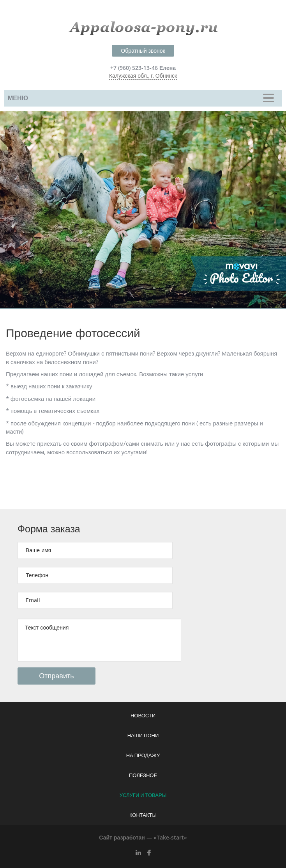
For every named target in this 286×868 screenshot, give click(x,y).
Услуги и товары (143, 795)
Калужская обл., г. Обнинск (143, 76)
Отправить (56, 676)
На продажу (143, 756)
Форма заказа (49, 529)
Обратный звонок (143, 51)
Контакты (143, 815)
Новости (143, 716)
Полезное (143, 776)
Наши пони (143, 736)
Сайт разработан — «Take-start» (143, 838)
